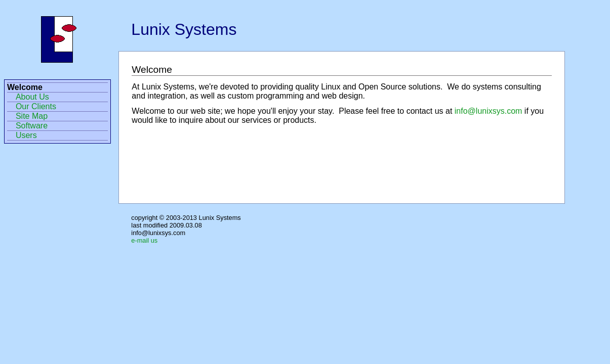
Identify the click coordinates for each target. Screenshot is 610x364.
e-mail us (144, 240)
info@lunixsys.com (489, 111)
